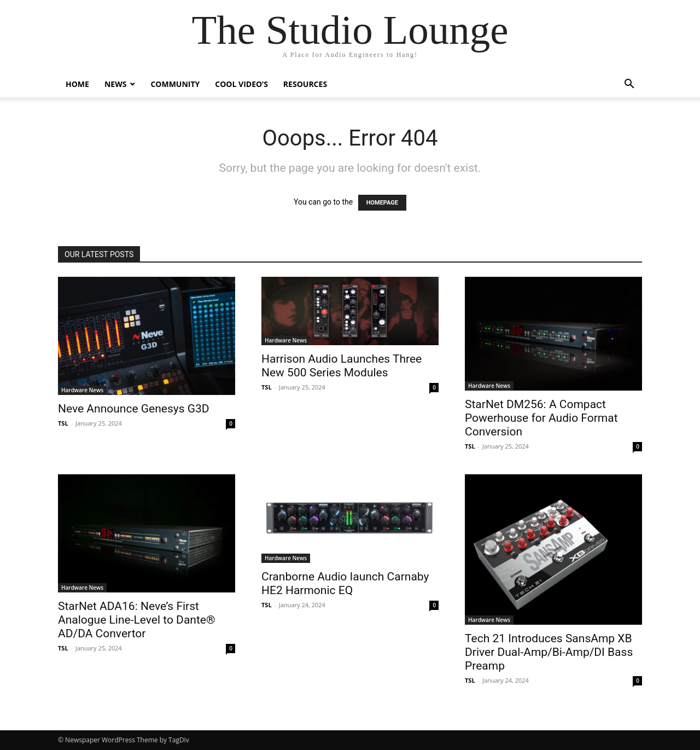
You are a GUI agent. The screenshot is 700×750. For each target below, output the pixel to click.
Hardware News (82, 390)
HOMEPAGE (382, 203)
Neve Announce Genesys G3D (134, 409)
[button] (629, 85)
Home (77, 84)
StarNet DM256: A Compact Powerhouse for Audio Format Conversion (541, 418)
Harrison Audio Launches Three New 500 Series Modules (342, 366)
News (115, 84)
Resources (305, 84)
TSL (63, 423)
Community (175, 84)
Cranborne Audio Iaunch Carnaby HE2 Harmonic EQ (345, 583)
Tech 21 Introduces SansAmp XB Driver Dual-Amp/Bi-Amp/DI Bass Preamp (550, 652)
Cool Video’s (241, 84)
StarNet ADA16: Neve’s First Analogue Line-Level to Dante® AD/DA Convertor (136, 620)
